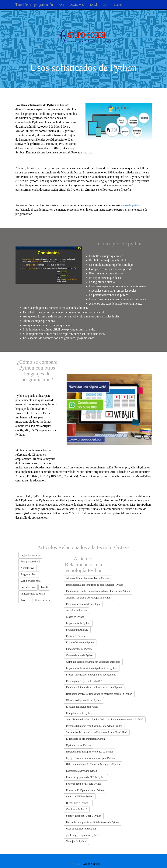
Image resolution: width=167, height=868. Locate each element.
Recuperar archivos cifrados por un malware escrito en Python (99, 694)
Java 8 (44, 587)
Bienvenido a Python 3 (78, 803)
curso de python (131, 205)
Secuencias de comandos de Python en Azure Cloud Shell (97, 732)
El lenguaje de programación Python (86, 739)
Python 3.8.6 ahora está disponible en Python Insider (94, 726)
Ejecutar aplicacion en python (82, 707)
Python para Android (77, 630)
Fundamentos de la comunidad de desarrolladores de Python (98, 591)
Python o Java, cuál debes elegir (83, 604)
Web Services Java (31, 581)
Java (61, 5)
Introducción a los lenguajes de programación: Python (95, 585)
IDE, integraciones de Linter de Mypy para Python (93, 764)
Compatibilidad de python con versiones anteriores (93, 662)
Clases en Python (75, 617)
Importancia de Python (78, 623)
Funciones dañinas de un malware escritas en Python (94, 687)
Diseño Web (77, 5)
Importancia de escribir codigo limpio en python (92, 668)
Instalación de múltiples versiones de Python (90, 752)
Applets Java (28, 568)
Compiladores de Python (79, 713)
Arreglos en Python (77, 610)
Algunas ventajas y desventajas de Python (88, 598)
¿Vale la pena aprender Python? (83, 835)
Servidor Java (28, 587)
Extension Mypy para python (82, 771)
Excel (93, 5)
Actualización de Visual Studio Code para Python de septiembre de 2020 (105, 720)
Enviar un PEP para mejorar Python (85, 790)
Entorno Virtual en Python (80, 643)
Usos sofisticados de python (81, 829)
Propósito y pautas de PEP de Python (86, 777)
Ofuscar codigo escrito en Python (84, 700)
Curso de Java (42, 600)
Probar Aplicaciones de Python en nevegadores (91, 675)
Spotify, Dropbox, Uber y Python (84, 816)
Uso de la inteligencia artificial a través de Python (93, 822)
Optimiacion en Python (78, 745)
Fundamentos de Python (79, 649)
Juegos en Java (29, 574)
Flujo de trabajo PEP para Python (84, 784)
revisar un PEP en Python (80, 797)
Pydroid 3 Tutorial (76, 636)
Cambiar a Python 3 (77, 809)
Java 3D (25, 600)
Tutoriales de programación (34, 5)
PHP (105, 5)
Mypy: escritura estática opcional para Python (90, 758)
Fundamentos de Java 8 (33, 594)
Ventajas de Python (76, 841)
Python (118, 5)
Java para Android (30, 562)
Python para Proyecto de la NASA (84, 681)
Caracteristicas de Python (80, 655)
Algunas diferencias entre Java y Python (87, 578)
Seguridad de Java (30, 555)
